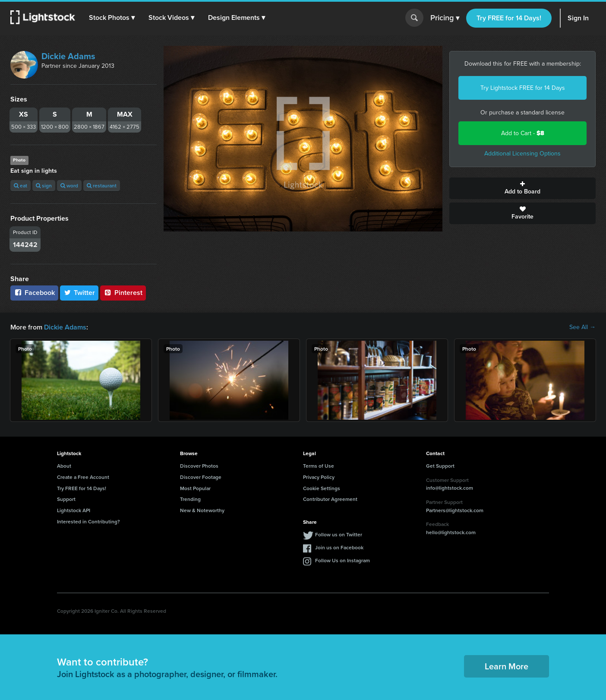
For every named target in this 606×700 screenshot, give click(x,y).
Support (66, 499)
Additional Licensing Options (522, 154)
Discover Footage (201, 477)
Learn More (507, 666)
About (64, 466)
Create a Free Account (83, 477)
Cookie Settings (322, 488)
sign (44, 185)
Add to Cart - (523, 133)
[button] (112, 18)
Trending (190, 499)
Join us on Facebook (339, 547)
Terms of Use (319, 466)
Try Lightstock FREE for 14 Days (523, 88)
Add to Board (522, 188)
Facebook (34, 293)
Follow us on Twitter (339, 534)
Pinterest (123, 293)
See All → (582, 327)
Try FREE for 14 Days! (509, 18)
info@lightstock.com (450, 488)
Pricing (445, 18)
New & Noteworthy (202, 510)
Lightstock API (74, 510)
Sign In (578, 18)
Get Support (440, 466)
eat (21, 185)
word (69, 185)
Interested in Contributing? (88, 521)
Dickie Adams (68, 56)
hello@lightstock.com (451, 532)
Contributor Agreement (330, 499)
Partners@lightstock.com (455, 510)
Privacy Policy (319, 477)
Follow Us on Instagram (342, 560)
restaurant (102, 185)
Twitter (79, 293)
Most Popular (195, 488)
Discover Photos (199, 466)
